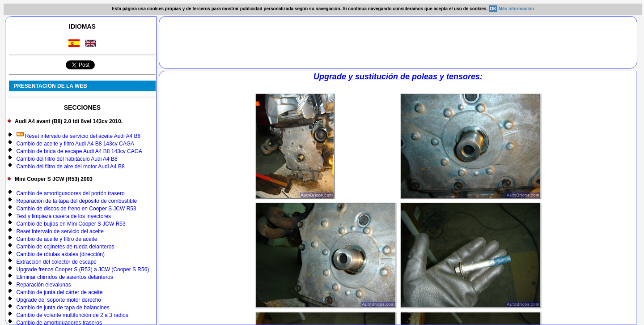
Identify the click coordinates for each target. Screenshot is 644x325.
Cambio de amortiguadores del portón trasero (71, 193)
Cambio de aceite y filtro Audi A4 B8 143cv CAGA (75, 144)
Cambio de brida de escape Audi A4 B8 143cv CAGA (80, 151)
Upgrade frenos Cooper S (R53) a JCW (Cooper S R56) (83, 269)
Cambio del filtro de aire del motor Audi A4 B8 (71, 167)
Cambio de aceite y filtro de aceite (57, 239)
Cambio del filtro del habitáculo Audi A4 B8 (67, 159)
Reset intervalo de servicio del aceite (60, 231)
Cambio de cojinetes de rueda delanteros (66, 247)
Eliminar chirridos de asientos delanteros (65, 277)
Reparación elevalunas (44, 285)
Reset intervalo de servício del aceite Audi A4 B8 (79, 136)
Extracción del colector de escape (57, 262)
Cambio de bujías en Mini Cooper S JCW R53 (71, 224)
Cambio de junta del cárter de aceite (60, 292)
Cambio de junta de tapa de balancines (63, 308)
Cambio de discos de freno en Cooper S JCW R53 (76, 209)
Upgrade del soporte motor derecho (59, 300)
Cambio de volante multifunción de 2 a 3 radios (72, 315)
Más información (516, 9)
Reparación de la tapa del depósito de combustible (77, 201)
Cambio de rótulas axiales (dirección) (61, 254)
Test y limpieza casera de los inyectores (64, 216)
